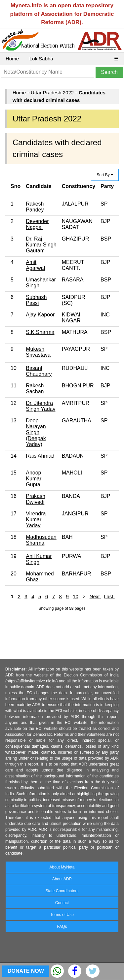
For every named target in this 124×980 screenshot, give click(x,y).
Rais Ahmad (40, 456)
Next (95, 596)
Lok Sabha (41, 59)
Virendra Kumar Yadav (36, 520)
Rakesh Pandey (35, 207)
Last (109, 596)
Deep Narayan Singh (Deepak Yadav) (36, 432)
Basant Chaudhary (39, 371)
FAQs (62, 927)
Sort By (105, 175)
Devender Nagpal (37, 224)
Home (12, 59)
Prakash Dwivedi (36, 499)
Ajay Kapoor (40, 315)
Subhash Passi (36, 300)
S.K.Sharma (40, 332)
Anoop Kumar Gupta (34, 479)
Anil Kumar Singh (39, 559)
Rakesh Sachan (35, 389)
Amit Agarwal (35, 265)
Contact (62, 903)
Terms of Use (62, 915)
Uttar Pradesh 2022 (52, 93)
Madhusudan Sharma (41, 540)
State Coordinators (62, 891)
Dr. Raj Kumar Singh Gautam (41, 245)
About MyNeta (62, 867)
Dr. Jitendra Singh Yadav (41, 406)
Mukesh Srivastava (38, 352)
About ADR (62, 879)
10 (76, 596)
